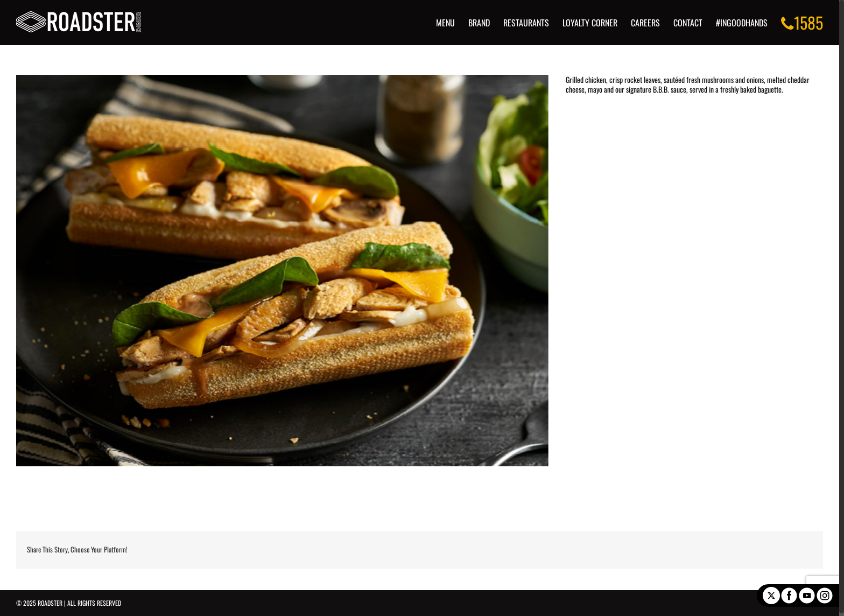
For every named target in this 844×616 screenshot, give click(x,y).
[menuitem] (457, 23)
